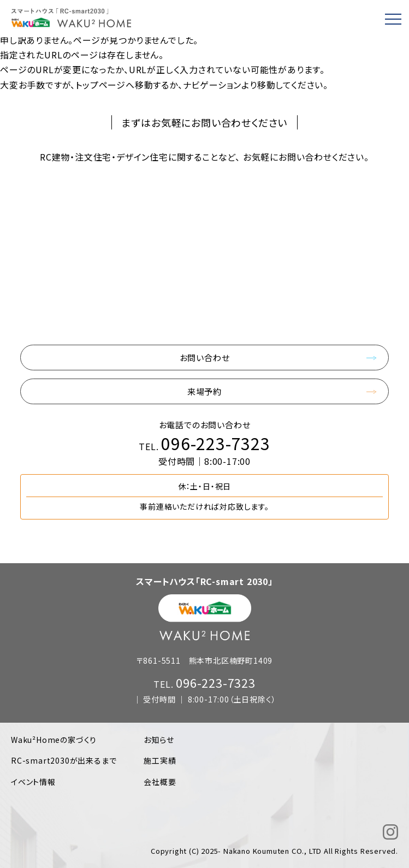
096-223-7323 (216, 443)
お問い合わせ (205, 358)
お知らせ (159, 740)
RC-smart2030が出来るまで (64, 760)
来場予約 (204, 391)
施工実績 (160, 760)
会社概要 (160, 782)
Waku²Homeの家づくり (54, 740)
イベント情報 (33, 782)
